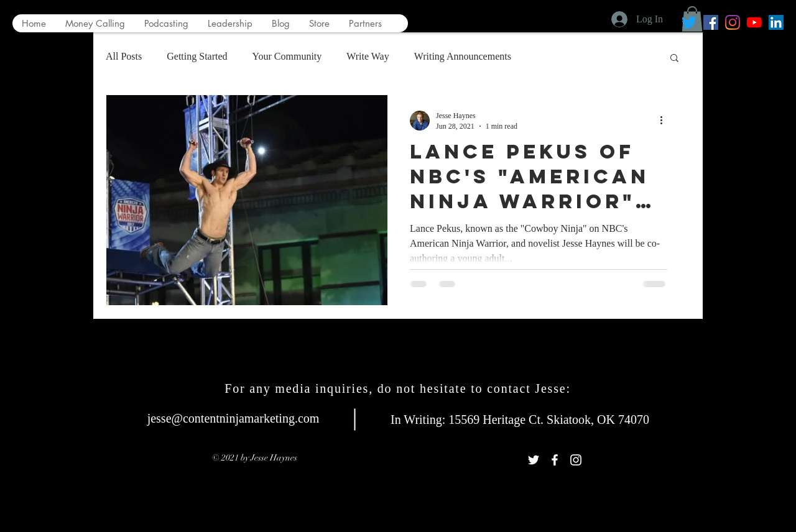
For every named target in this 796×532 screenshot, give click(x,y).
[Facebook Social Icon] (711, 22)
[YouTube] (754, 22)
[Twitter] (689, 22)
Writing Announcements (463, 56)
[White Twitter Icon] (534, 460)
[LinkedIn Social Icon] (776, 22)
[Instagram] (733, 22)
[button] (674, 59)
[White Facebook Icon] (555, 460)
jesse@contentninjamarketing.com (234, 418)
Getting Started (197, 56)
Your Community (287, 56)
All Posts (124, 56)
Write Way (368, 56)
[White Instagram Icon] (576, 460)
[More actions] (665, 121)
